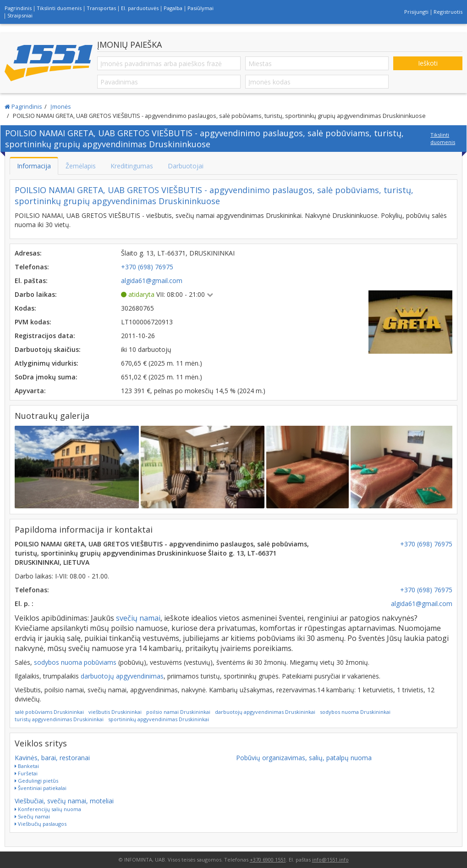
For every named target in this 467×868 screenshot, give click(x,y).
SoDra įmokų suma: (46, 377)
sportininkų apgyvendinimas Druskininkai (159, 719)
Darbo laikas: (36, 294)
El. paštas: (31, 281)
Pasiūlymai (201, 8)
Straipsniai (20, 15)
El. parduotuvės (140, 8)
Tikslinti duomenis (59, 8)
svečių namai (138, 618)
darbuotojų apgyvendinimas (122, 676)
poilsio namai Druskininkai (178, 712)
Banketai (27, 766)
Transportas (101, 8)
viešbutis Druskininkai (115, 712)
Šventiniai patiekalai (41, 788)
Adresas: (28, 253)
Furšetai (26, 773)
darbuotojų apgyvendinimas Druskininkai (265, 712)
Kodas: (25, 308)
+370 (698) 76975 (426, 544)
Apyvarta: (30, 391)
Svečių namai (32, 816)
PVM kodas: (33, 322)
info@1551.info (330, 860)
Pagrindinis (18, 8)
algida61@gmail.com (422, 604)
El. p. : (24, 604)
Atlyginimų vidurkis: (47, 363)
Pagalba (173, 8)
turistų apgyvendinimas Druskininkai (59, 719)
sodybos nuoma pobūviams (75, 662)
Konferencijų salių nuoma (48, 809)
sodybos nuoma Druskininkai (355, 712)
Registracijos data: (45, 336)
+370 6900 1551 (268, 860)
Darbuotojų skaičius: (48, 349)
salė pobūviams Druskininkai (49, 712)
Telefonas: (32, 267)
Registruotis (448, 12)
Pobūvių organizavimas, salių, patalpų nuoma (304, 758)
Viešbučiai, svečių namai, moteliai (64, 801)
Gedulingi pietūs (36, 781)
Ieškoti (428, 63)
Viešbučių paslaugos (41, 824)
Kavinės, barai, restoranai (52, 758)
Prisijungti (416, 12)
